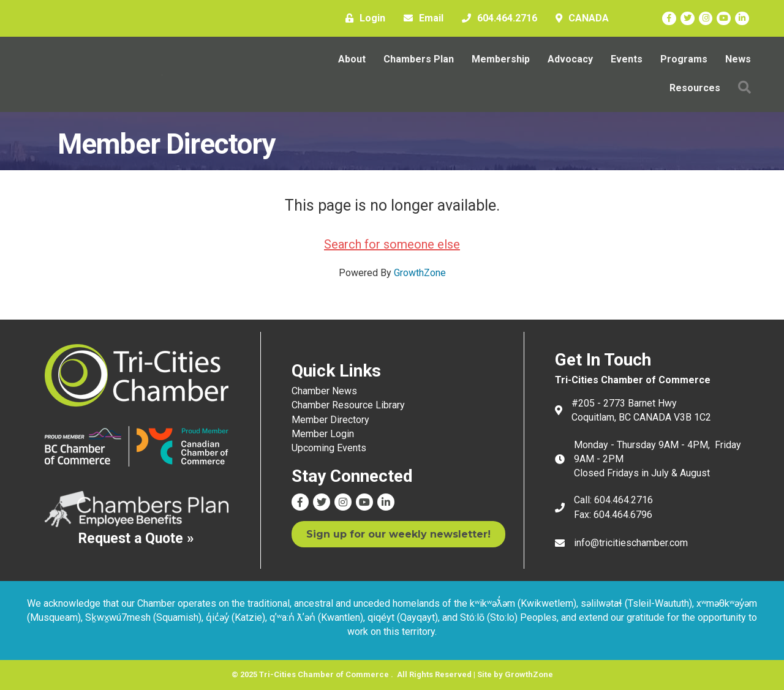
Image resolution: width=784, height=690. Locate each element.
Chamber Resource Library (348, 405)
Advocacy (570, 59)
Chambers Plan (419, 59)
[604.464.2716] (496, 18)
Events (627, 59)
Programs (684, 59)
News (738, 59)
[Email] (420, 18)
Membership (501, 59)
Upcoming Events (329, 448)
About (352, 59)
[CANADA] (579, 18)
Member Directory (330, 420)
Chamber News (324, 391)
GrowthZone (420, 273)
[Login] (362, 18)
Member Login (323, 434)
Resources (695, 88)
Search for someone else (392, 244)
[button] (744, 88)
